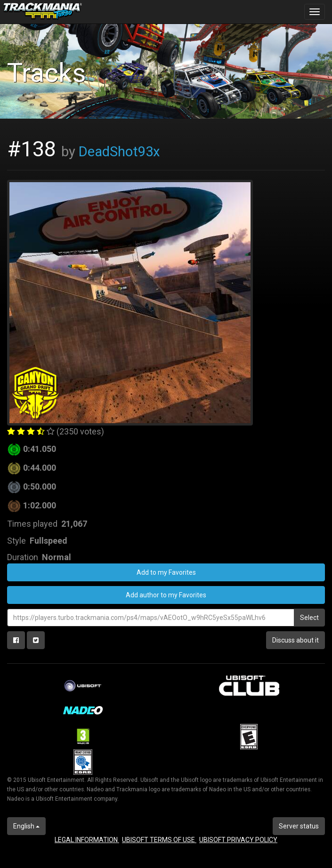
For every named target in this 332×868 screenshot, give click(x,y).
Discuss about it (296, 640)
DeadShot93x (119, 152)
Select (309, 618)
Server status (299, 826)
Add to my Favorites (166, 572)
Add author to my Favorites (166, 595)
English (26, 826)
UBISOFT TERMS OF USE (159, 840)
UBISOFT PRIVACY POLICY (238, 840)
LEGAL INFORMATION (87, 840)
